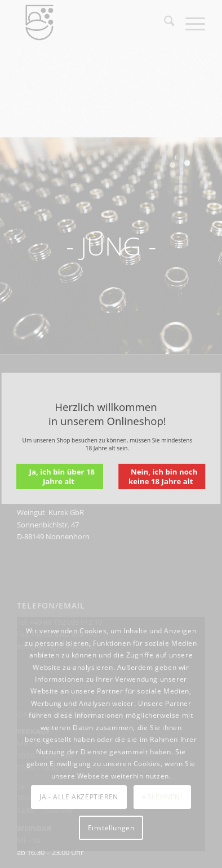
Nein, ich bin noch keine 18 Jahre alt (163, 477)
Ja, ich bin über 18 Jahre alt (62, 477)
